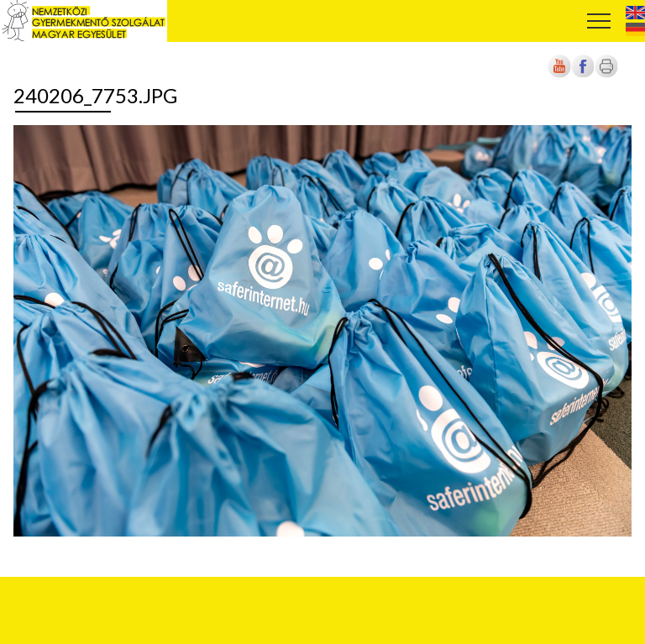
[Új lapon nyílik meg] (583, 74)
